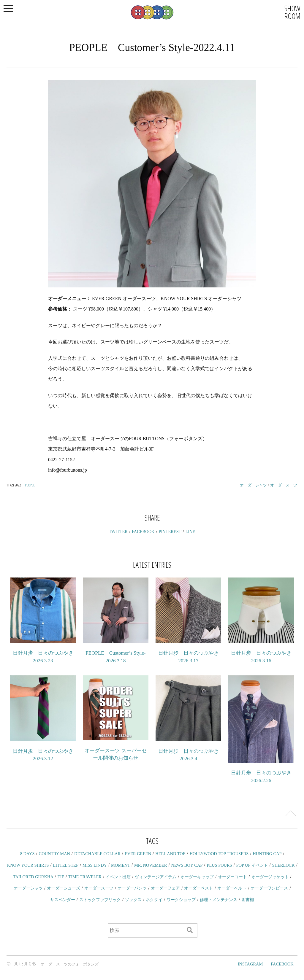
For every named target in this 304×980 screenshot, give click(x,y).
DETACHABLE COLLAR (97, 854)
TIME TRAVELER (85, 877)
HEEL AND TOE (170, 854)
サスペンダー (63, 900)
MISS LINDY (95, 865)
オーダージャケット (270, 877)
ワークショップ (181, 900)
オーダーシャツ (253, 485)
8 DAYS (27, 854)
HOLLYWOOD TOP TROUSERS (219, 854)
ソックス (133, 900)
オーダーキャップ (197, 877)
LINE (190, 532)
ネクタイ (154, 900)
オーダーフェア (165, 888)
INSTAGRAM (250, 964)
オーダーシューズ (64, 888)
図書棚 (248, 900)
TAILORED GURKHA (33, 877)
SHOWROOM (292, 12)
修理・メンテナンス (218, 900)
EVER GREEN (138, 854)
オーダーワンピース (269, 888)
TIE (61, 877)
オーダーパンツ (132, 888)
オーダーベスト (199, 888)
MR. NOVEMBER (151, 865)
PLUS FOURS (219, 865)
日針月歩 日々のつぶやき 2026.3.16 (261, 657)
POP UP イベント (252, 865)
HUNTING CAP (267, 854)
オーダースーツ (284, 485)
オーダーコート (232, 877)
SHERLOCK (284, 865)
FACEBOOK (143, 532)
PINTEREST (170, 532)
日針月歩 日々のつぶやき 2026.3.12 (43, 755)
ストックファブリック (100, 900)
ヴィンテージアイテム (156, 877)
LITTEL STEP (66, 865)
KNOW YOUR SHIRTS (28, 865)
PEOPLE (30, 485)
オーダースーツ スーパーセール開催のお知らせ (115, 754)
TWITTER (118, 532)
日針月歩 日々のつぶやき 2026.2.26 (261, 777)
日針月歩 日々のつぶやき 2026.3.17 (189, 657)
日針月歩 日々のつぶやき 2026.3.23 (43, 657)
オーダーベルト (232, 888)
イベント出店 (118, 877)
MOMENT (121, 865)
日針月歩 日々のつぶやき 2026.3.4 (189, 755)
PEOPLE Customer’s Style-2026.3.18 (115, 657)
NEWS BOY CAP (187, 865)
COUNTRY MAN (54, 854)
